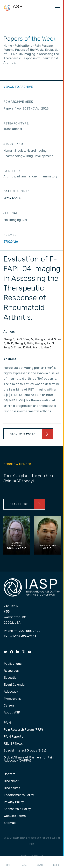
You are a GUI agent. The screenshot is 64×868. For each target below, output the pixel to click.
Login (56, 862)
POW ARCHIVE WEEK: (18, 102)
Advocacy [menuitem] (11, 692)
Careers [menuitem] (9, 706)
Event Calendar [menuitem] (15, 685)
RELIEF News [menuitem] (13, 744)
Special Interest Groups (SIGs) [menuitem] (25, 751)
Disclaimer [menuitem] (11, 781)
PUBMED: (10, 235)
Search (40, 862)
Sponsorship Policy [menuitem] (17, 809)
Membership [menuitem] (13, 699)
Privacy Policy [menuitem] (14, 802)
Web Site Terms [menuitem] (15, 816)
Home (8, 862)
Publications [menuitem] (13, 664)
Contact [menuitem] (10, 774)
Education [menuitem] (11, 678)
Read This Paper (23, 434)
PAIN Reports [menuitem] (13, 737)
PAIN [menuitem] (7, 723)
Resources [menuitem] (11, 671)
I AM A (24, 862)
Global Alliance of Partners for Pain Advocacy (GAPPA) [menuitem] (29, 759)
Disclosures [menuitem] (12, 788)
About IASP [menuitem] (12, 713)
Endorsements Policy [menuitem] (19, 795)
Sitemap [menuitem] (10, 823)
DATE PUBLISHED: (17, 191)
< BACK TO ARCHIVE (18, 87)
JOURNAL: (11, 213)
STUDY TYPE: (13, 144)
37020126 (11, 242)
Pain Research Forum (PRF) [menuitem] (23, 730)
